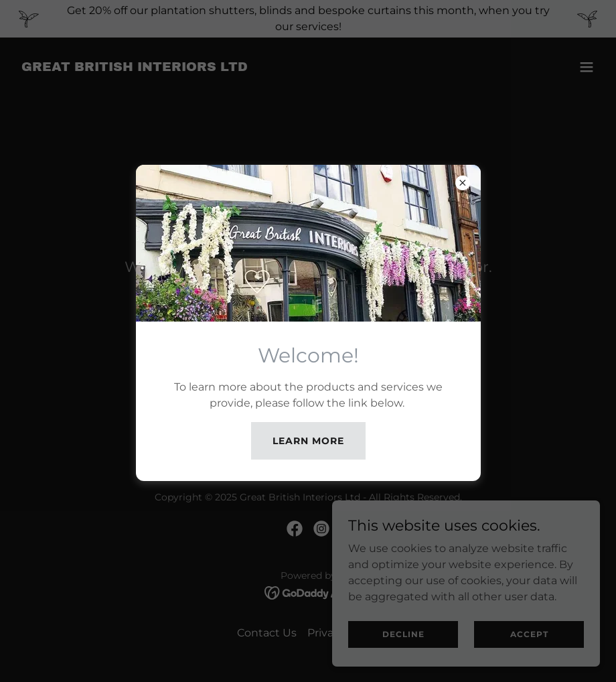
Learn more (308, 441)
